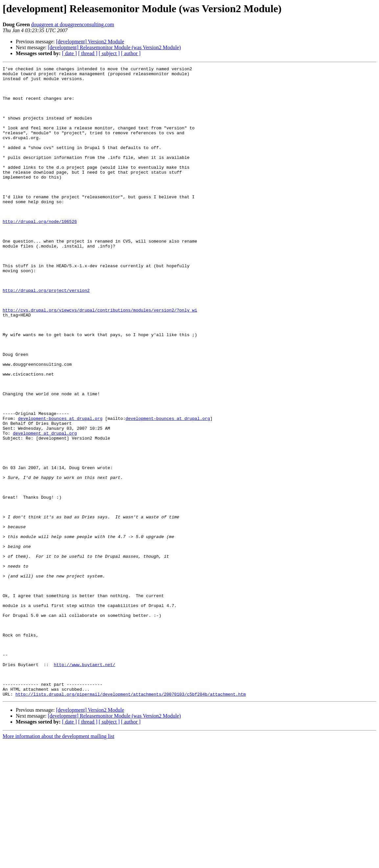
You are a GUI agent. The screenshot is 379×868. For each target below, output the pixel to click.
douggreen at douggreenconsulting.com (73, 24)
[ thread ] (88, 53)
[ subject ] (109, 53)
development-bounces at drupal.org (60, 489)
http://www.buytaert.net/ (84, 785)
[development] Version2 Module (90, 42)
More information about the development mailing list (58, 862)
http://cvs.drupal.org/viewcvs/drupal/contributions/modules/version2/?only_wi (100, 359)
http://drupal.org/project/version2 (46, 336)
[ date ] (69, 53)
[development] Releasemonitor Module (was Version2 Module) (114, 47)
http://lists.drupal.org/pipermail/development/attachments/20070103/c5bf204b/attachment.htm (131, 820)
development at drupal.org (45, 507)
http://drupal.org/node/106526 (40, 253)
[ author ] (131, 53)
